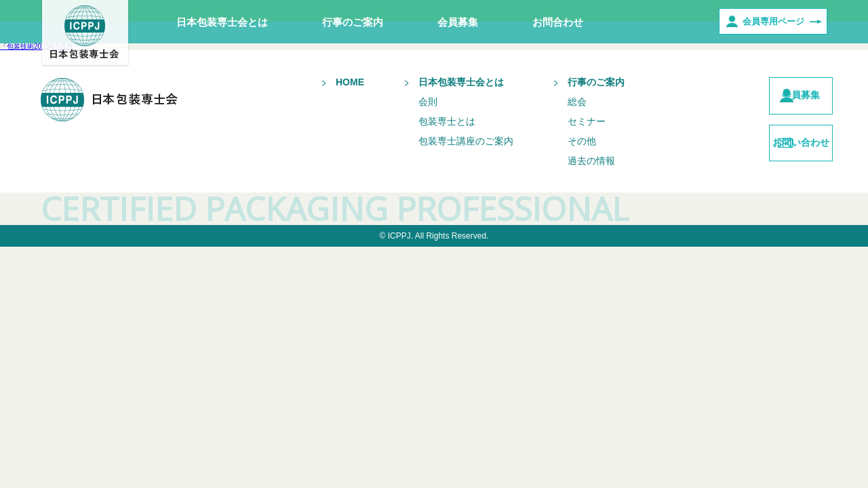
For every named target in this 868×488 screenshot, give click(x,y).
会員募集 (458, 22)
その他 (557, 141)
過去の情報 (566, 161)
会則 (403, 102)
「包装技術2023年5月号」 (40, 46)
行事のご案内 (353, 22)
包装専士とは (422, 121)
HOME (325, 82)
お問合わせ (558, 22)
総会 (552, 102)
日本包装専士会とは (222, 22)
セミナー (561, 121)
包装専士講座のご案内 (441, 141)
